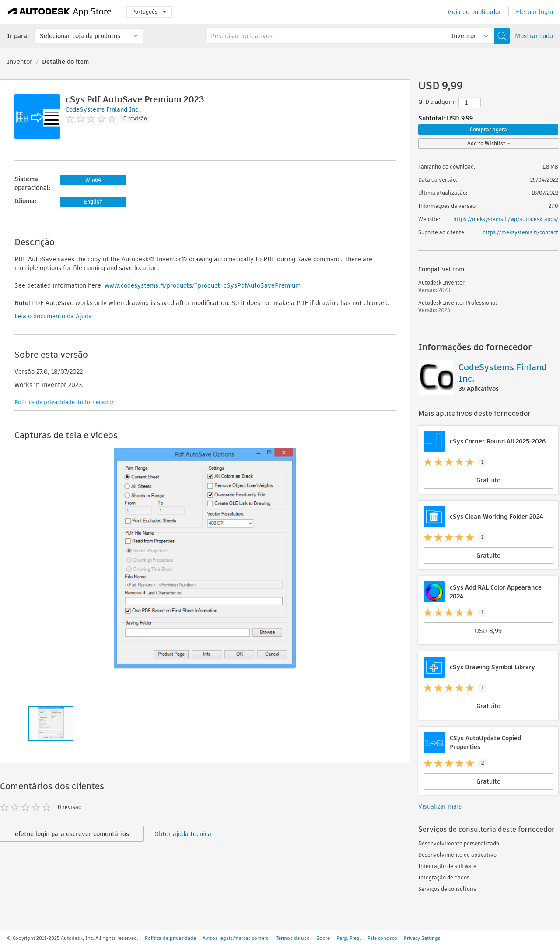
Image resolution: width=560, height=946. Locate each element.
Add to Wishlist (489, 143)
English (93, 202)
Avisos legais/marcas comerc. (236, 938)
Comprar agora (488, 129)
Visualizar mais (440, 806)
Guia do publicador (475, 12)
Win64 (93, 180)
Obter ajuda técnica (183, 834)
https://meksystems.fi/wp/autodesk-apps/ (506, 219)
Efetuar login (534, 12)
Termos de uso (293, 938)
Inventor (20, 62)
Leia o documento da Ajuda (53, 316)
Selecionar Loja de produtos (80, 36)
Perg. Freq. (349, 938)
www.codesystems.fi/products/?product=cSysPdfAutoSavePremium (203, 285)
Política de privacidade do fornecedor (64, 402)
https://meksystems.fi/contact (520, 232)
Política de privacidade (170, 938)
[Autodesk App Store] (60, 12)
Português (149, 12)
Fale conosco (382, 938)
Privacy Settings (422, 938)
